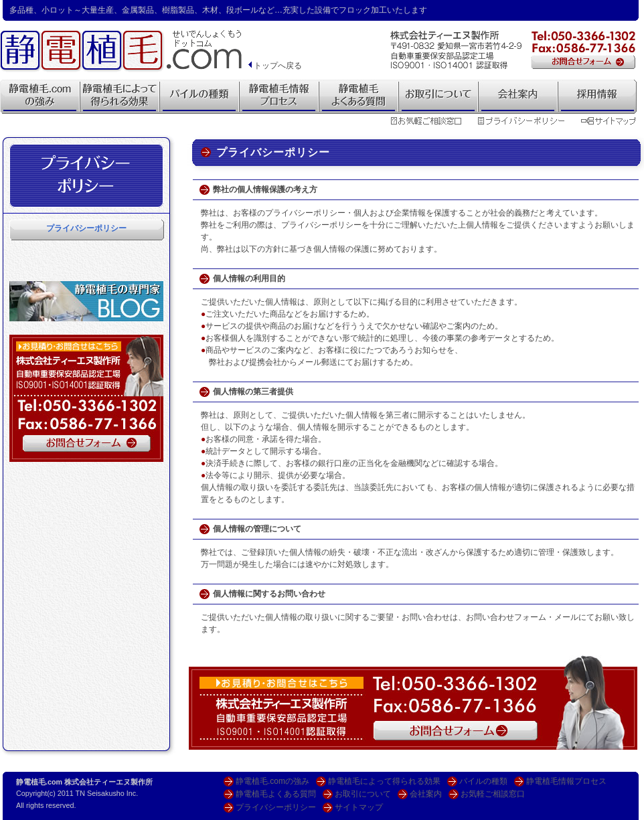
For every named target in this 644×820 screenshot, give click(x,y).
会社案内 (426, 794)
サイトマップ (359, 807)
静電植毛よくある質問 (276, 794)
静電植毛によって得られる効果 (384, 781)
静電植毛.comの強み (272, 781)
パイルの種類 (483, 781)
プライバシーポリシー (86, 228)
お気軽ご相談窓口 (493, 794)
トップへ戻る (274, 66)
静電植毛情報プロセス (566, 781)
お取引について (363, 794)
